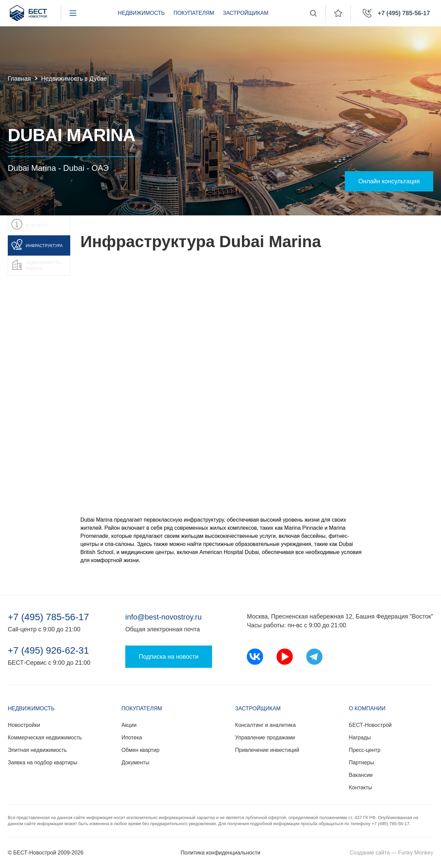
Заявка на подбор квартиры (43, 762)
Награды (360, 738)
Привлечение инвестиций (267, 750)
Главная (19, 79)
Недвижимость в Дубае (74, 79)
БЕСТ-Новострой (370, 725)
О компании (367, 708)
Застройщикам (246, 13)
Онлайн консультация (389, 181)
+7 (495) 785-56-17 (48, 617)
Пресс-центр (365, 750)
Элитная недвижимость (37, 750)
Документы (135, 762)
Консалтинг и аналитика (265, 725)
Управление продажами (265, 738)
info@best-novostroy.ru (163, 617)
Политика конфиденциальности (220, 853)
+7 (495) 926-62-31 (48, 651)
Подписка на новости (169, 657)
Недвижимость (141, 13)
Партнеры (361, 762)
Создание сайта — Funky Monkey (392, 853)
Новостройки (24, 725)
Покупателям (194, 13)
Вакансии (361, 775)
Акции (129, 725)
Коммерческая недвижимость (45, 738)
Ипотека (132, 738)
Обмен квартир (140, 750)
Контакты (360, 787)
